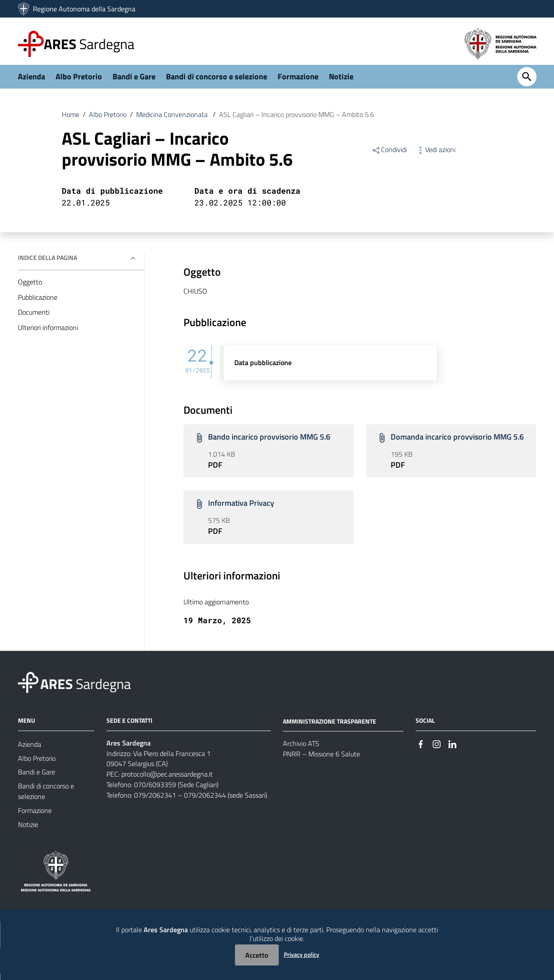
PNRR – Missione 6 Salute (321, 761)
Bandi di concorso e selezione (217, 82)
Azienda (32, 82)
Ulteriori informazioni (48, 334)
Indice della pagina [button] (48, 263)
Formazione (298, 82)
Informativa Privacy (241, 510)
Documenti (34, 318)
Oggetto (30, 288)
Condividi (389, 155)
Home (71, 120)
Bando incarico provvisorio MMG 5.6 (269, 443)
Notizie (341, 82)
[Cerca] (527, 82)
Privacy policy (302, 954)
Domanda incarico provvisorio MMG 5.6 (457, 443)
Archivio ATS (301, 750)
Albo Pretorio (79, 82)
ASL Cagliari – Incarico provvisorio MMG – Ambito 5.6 (296, 120)
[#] (421, 750)
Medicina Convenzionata (173, 120)
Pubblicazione (38, 303)
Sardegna (89, 44)
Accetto (257, 955)
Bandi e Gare (134, 82)
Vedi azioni (436, 155)
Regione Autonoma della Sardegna (84, 9)
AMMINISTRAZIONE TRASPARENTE (330, 727)
